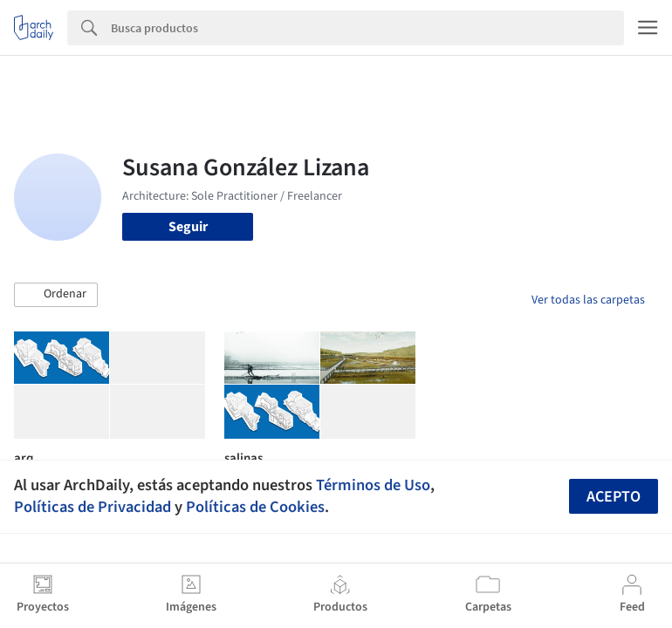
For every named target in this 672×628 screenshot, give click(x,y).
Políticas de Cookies (255, 507)
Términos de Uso (373, 485)
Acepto (614, 497)
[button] (56, 295)
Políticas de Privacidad (93, 507)
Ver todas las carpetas (588, 300)
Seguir (188, 227)
